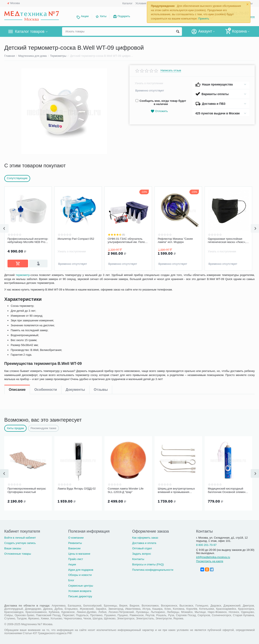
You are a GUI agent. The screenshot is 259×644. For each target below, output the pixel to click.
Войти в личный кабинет (20, 537)
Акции (85, 16)
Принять (204, 19)
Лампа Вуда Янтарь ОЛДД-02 (77, 488)
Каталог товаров (30, 31)
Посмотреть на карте (210, 560)
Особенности (45, 278)
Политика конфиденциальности (153, 569)
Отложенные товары (18, 553)
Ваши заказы (13, 547)
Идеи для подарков (81, 569)
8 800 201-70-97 (206, 544)
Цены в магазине (79, 553)
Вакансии (74, 547)
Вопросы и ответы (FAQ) (148, 564)
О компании (76, 537)
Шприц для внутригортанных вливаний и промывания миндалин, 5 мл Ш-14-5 (176, 490)
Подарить (124, 16)
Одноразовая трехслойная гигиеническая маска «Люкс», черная (227, 241)
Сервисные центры (81, 585)
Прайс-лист (76, 558)
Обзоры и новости (80, 574)
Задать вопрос (141, 553)
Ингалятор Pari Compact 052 (76, 239)
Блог (71, 579)
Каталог (127, 3)
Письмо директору (80, 595)
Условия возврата (80, 590)
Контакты (138, 558)
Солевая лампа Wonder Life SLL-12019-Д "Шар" (126, 490)
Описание (17, 278)
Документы (75, 278)
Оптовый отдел (142, 547)
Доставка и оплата (144, 542)
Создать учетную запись (20, 542)
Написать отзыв (171, 70)
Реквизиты (75, 542)
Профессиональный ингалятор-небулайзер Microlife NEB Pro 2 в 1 (28, 241)
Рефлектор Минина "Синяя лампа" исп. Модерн (175, 240)
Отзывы (101, 278)
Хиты (103, 16)
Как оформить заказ (145, 537)
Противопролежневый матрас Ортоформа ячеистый (27, 490)
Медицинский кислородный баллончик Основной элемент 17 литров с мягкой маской (227, 490)
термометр (24, 289)
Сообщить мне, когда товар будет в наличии (161, 102)
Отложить (159, 111)
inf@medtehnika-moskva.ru (213, 556)
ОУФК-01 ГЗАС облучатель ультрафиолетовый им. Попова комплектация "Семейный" (128, 241)
